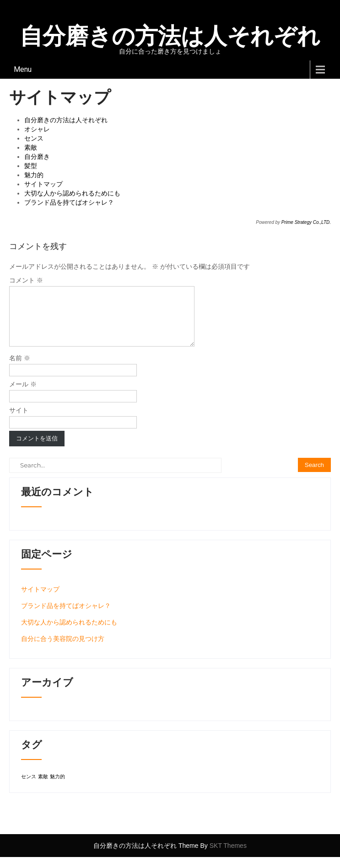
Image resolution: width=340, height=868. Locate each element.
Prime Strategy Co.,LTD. (306, 222)
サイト (19, 421)
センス (34, 138)
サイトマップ (43, 184)
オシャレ (37, 129)
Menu (23, 69)
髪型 (31, 166)
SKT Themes (228, 857)
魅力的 (34, 175)
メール (23, 395)
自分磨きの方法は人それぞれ (66, 120)
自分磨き (37, 157)
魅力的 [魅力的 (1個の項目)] (57, 787)
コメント (26, 280)
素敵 (31, 147)
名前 (20, 369)
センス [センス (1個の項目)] (29, 787)
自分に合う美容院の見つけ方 (63, 650)
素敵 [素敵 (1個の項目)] (43, 787)
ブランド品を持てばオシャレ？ (69, 202)
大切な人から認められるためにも (72, 193)
